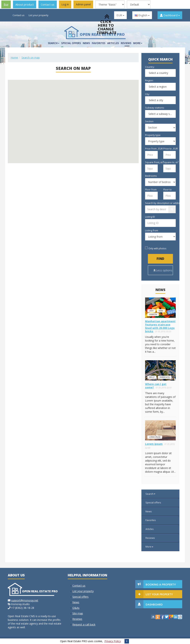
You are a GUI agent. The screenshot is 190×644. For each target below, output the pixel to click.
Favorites (99, 43)
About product (25, 4)
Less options (163, 270)
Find (160, 259)
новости (153, 314)
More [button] (138, 43)
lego (151, 311)
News (86, 43)
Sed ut (152, 377)
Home (14, 58)
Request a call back (84, 624)
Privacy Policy (113, 641)
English (142, 15)
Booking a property (161, 584)
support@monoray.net (25, 600)
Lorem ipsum (155, 437)
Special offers (71, 43)
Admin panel (83, 4)
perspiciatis (165, 377)
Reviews (126, 43)
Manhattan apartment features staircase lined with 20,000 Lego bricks (160, 326)
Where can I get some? (156, 386)
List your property (39, 15)
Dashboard (170, 15)
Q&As (76, 608)
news (161, 311)
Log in (65, 4)
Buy (6, 4)
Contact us (48, 4)
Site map (78, 613)
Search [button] (54, 43)
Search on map (31, 58)
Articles (113, 43)
